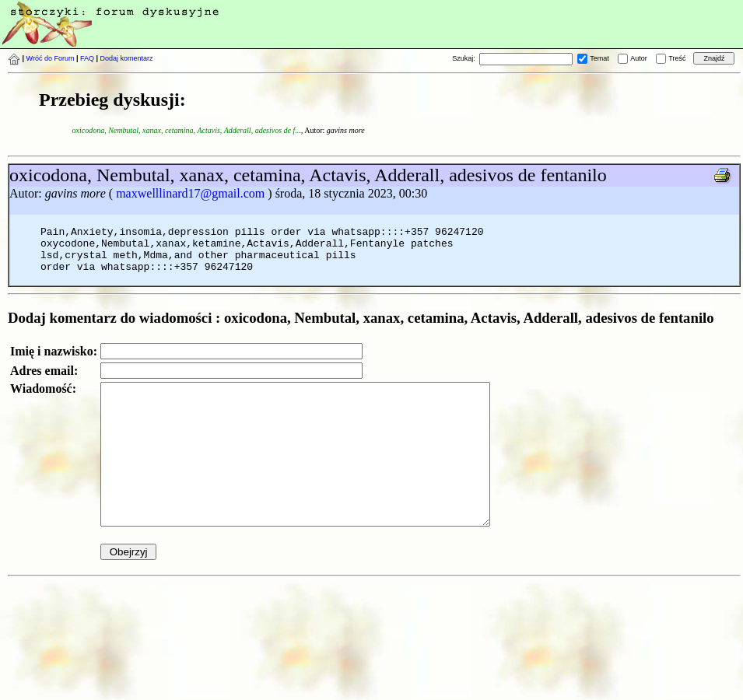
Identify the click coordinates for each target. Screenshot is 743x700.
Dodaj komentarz (127, 58)
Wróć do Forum (51, 58)
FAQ (87, 58)
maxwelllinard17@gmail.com (190, 193)
